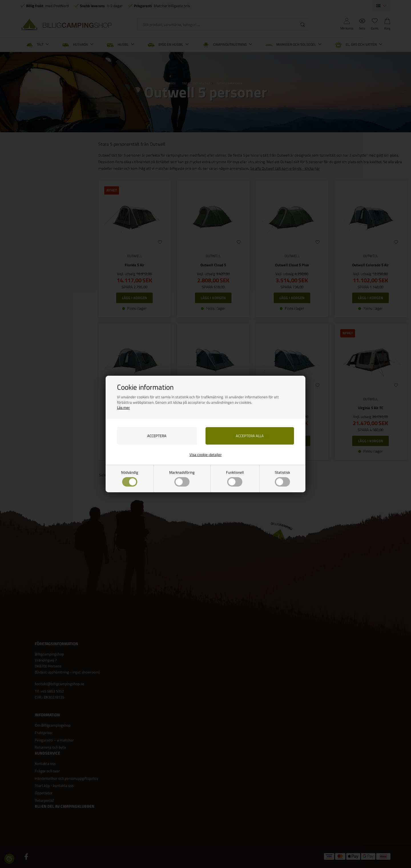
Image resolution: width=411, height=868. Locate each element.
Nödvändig (130, 478)
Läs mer (123, 407)
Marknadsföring (182, 478)
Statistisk (282, 478)
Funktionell (235, 478)
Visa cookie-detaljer (206, 455)
